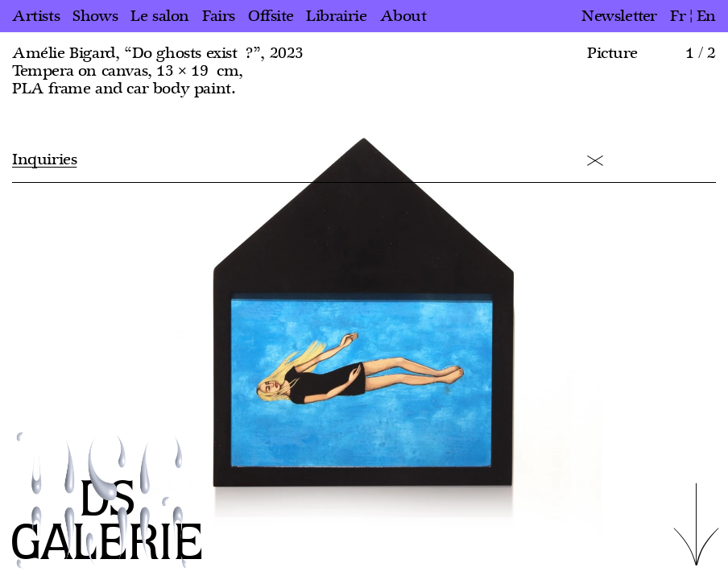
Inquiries (44, 159)
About (403, 16)
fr (678, 16)
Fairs (219, 16)
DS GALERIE (107, 522)
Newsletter (619, 16)
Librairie (336, 16)
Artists (36, 16)
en (706, 16)
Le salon (160, 16)
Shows (95, 16)
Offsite (271, 16)
